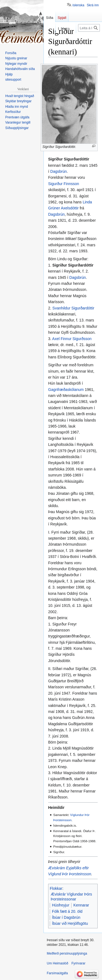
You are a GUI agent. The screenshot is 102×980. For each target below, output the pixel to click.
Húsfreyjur (61, 905)
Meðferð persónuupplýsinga (67, 953)
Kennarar (81, 905)
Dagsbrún (59, 171)
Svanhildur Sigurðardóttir (73, 308)
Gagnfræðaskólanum (66, 390)
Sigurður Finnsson (64, 184)
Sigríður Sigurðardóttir (73, 265)
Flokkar (56, 888)
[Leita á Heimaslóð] (89, 28)
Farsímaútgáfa (57, 973)
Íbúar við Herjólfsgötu (70, 923)
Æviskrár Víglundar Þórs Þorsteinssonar (72, 897)
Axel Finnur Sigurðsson (72, 339)
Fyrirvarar (78, 963)
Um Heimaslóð (58, 963)
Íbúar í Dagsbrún (66, 917)
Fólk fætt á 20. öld (67, 911)
